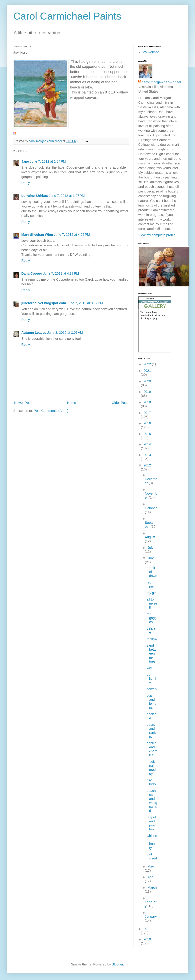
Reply (26, 183)
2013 (147, 455)
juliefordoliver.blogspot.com (44, 303)
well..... (152, 668)
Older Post (120, 403)
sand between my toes (151, 653)
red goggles (152, 618)
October (151, 508)
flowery (152, 689)
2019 (147, 392)
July (150, 548)
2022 (148, 364)
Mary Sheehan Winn (37, 235)
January (151, 917)
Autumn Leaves (34, 333)
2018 (147, 402)
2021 (147, 371)
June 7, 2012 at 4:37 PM (61, 273)
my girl (152, 593)
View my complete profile (157, 235)
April (151, 877)
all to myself (152, 603)
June (151, 558)
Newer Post (23, 403)
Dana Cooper (32, 273)
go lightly (151, 678)
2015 (147, 434)
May (151, 866)
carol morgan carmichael (161, 82)
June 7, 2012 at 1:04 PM (48, 161)
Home (72, 403)
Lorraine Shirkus (35, 196)
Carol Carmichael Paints (67, 16)
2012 (147, 465)
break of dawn (152, 572)
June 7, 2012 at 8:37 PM (85, 303)
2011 (147, 929)
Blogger (117, 964)
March (152, 888)
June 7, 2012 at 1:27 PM (67, 196)
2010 (147, 939)
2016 (147, 423)
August (150, 537)
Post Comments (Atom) (51, 411)
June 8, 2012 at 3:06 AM (65, 333)
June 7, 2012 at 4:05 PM (72, 235)
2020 (147, 381)
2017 (147, 413)
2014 (147, 444)
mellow (152, 639)
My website (151, 52)
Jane (25, 161)
